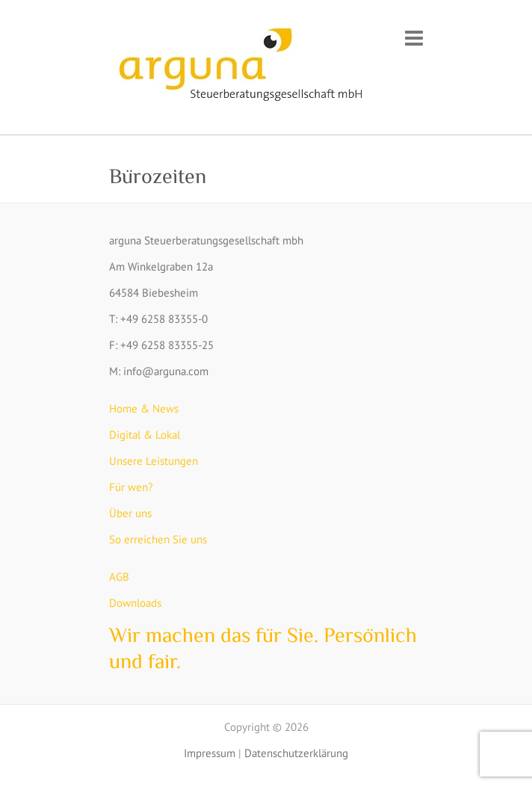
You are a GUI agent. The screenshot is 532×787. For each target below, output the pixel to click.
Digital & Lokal (145, 435)
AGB (119, 577)
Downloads (135, 603)
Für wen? (131, 487)
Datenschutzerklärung (296, 753)
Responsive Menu (414, 38)
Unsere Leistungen (154, 461)
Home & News (144, 408)
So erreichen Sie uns (158, 539)
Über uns (130, 513)
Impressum (210, 753)
